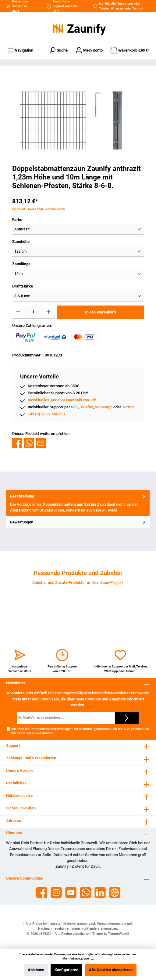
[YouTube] (71, 893)
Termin (137, 8)
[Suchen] (58, 50)
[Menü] (20, 50)
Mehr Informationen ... (78, 958)
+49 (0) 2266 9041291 (47, 414)
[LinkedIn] (100, 893)
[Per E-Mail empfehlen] (41, 443)
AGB (127, 729)
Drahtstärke (23, 286)
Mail (137, 4)
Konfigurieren (66, 970)
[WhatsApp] (85, 893)
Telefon (104, 8)
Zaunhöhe (21, 242)
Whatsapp (118, 8)
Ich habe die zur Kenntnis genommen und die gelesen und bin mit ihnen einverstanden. (80, 731)
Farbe (17, 220)
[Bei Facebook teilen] (17, 443)
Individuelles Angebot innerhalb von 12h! (62, 400)
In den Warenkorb (100, 312)
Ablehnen (36, 970)
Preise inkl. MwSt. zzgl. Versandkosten (39, 209)
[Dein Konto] (89, 50)
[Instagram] (56, 893)
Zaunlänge (21, 264)
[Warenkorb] (130, 50)
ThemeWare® (119, 934)
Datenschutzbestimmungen (51, 729)
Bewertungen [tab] (78, 522)
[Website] (115, 893)
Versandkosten (108, 924)
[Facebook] (42, 893)
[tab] (78, 503)
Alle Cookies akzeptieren (111, 970)
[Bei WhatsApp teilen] (29, 443)
